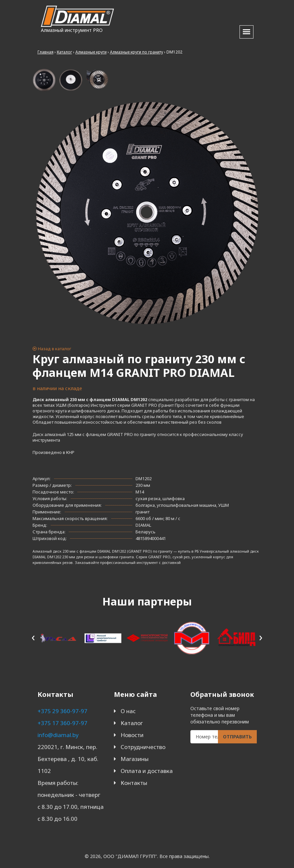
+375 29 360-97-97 (62, 711)
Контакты (134, 783)
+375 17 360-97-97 (62, 723)
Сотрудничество (143, 747)
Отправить (237, 737)
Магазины (135, 759)
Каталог (132, 723)
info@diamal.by (58, 735)
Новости (132, 735)
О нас (128, 711)
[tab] (44, 80)
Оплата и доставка (147, 771)
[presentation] (33, 637)
